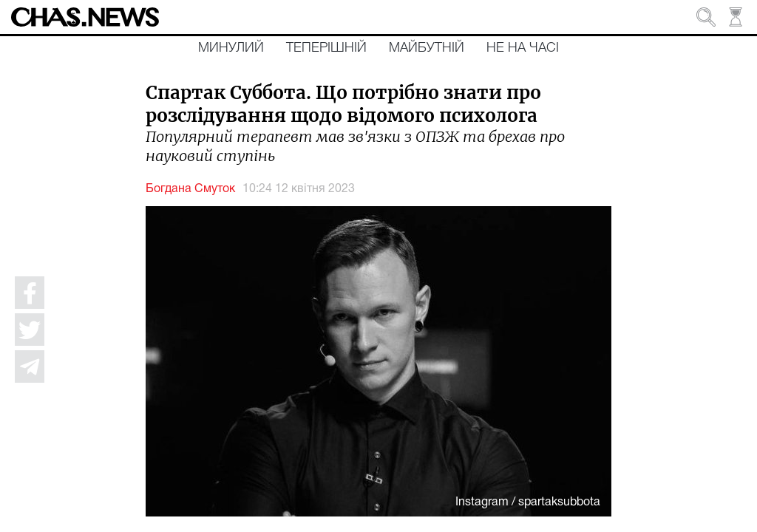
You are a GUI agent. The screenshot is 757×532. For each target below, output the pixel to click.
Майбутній (427, 48)
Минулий (231, 48)
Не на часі (523, 48)
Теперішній (326, 48)
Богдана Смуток (190, 189)
